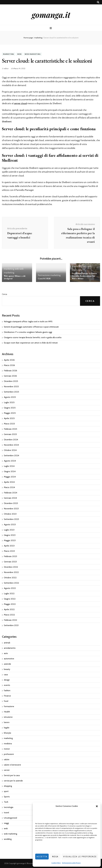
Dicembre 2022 (11, 567)
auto (6, 653)
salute (7, 759)
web (19, 54)
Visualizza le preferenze (80, 857)
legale (7, 728)
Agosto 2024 (10, 461)
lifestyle (8, 733)
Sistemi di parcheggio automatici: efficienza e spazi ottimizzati (31, 327)
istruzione (8, 717)
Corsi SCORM (44, 279)
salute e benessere (12, 765)
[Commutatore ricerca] (98, 2)
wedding (8, 839)
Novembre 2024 (11, 445)
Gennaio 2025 (10, 434)
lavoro (7, 722)
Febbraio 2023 (10, 556)
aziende (7, 664)
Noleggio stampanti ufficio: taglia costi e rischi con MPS (28, 322)
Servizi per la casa (12, 775)
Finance (7, 696)
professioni (9, 754)
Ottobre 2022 (10, 578)
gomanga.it (51, 15)
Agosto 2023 (10, 524)
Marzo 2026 (9, 365)
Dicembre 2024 (11, 440)
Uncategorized (10, 818)
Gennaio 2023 (10, 562)
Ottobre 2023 (10, 514)
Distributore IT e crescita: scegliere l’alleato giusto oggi (28, 332)
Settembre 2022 (11, 583)
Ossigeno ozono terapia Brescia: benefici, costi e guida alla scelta (33, 337)
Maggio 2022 (10, 604)
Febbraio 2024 (10, 493)
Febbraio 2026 (10, 371)
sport (6, 791)
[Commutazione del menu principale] (51, 28)
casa (6, 675)
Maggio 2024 (10, 477)
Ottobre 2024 (10, 450)
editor (6, 68)
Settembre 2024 (11, 455)
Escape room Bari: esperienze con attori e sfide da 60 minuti (31, 343)
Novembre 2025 (11, 386)
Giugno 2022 (10, 599)
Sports (7, 797)
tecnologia (9, 807)
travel (6, 813)
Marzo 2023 (9, 551)
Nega (55, 857)
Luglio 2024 (9, 466)
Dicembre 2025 (11, 381)
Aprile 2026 (9, 360)
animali (7, 643)
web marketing (33, 54)
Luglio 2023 (9, 530)
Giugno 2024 (10, 471)
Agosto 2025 (10, 397)
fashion (7, 690)
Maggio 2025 (10, 413)
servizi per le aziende (13, 781)
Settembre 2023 (11, 519)
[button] (97, 806)
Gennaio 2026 (10, 376)
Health (7, 712)
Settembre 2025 (11, 392)
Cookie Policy (56, 863)
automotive (9, 659)
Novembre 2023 (11, 509)
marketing (9, 54)
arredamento (10, 648)
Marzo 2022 (9, 615)
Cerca (4, 294)
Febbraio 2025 (10, 429)
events (7, 685)
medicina (8, 744)
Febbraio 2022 (10, 620)
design (7, 680)
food (6, 701)
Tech (6, 802)
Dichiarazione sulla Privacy (71, 863)
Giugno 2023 (10, 535)
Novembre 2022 (11, 572)
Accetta (42, 857)
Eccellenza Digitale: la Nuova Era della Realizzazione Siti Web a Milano (84, 276)
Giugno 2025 (10, 408)
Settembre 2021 (11, 625)
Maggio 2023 (10, 540)
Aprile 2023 (9, 546)
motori (7, 749)
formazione (44, 275)
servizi (7, 770)
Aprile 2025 (9, 418)
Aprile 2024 (9, 482)
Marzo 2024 (9, 487)
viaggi (6, 823)
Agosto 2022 (10, 588)
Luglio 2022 (9, 593)
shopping (8, 786)
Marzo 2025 (9, 424)
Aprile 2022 (9, 609)
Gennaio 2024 (10, 498)
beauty (7, 669)
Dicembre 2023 (11, 503)
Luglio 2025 (9, 402)
